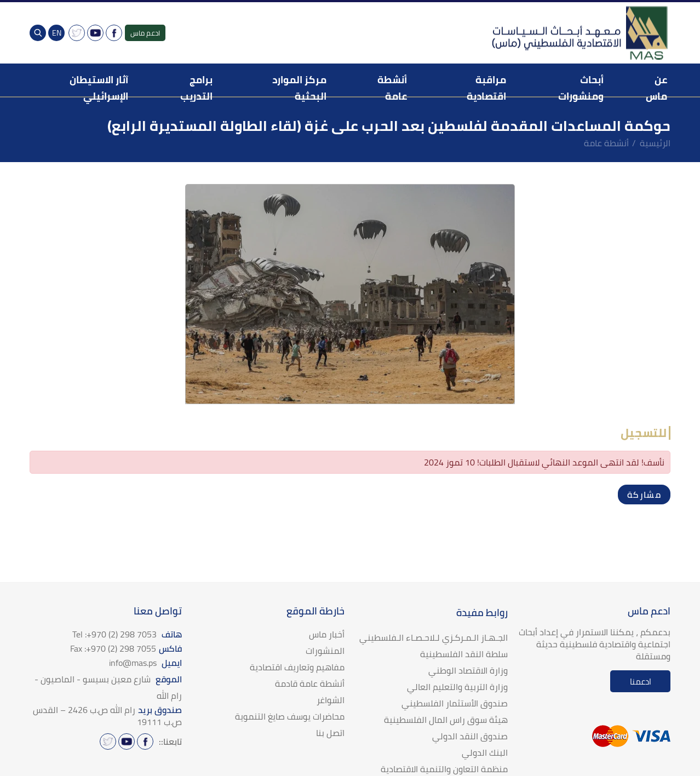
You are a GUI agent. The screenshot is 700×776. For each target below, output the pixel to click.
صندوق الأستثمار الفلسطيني (455, 703)
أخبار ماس (327, 634)
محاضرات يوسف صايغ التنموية (290, 716)
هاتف (127, 634)
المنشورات (325, 651)
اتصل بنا (330, 733)
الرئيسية (655, 143)
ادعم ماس (145, 33)
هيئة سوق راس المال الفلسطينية (446, 720)
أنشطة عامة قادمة (310, 683)
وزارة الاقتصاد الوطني (468, 670)
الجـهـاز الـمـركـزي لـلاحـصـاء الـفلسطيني (434, 637)
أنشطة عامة (606, 143)
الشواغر (331, 700)
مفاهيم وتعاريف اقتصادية (297, 667)
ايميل (145, 663)
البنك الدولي (485, 752)
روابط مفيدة (482, 613)
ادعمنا (641, 682)
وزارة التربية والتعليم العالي (457, 687)
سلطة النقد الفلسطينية (464, 654)
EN (57, 33)
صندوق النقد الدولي (470, 736)
